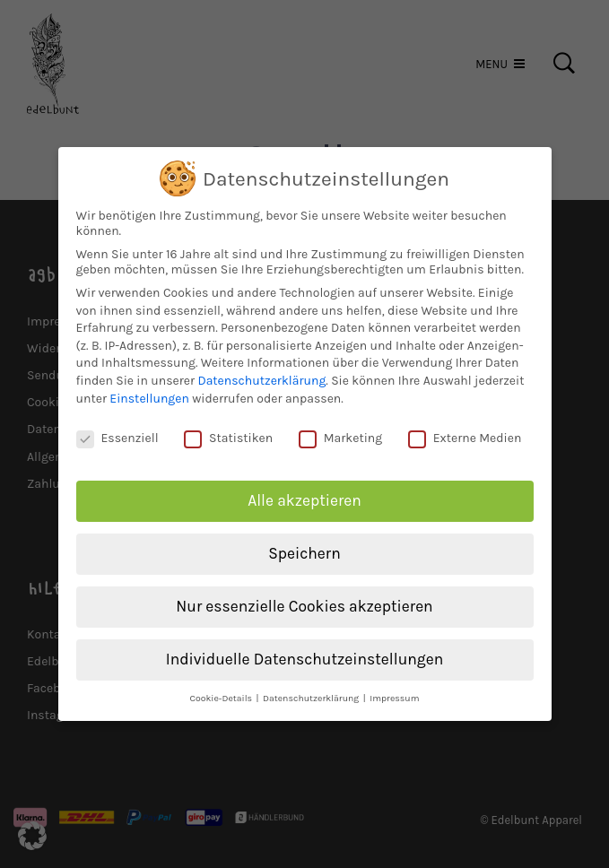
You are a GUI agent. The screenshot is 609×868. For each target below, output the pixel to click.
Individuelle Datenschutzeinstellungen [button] (304, 649)
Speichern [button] (304, 543)
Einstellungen (149, 389)
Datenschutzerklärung (261, 371)
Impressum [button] (394, 688)
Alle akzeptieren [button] (304, 491)
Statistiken (228, 429)
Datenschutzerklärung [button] (312, 688)
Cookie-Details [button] (222, 688)
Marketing (341, 429)
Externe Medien (465, 429)
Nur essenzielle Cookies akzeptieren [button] (304, 596)
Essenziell (117, 429)
